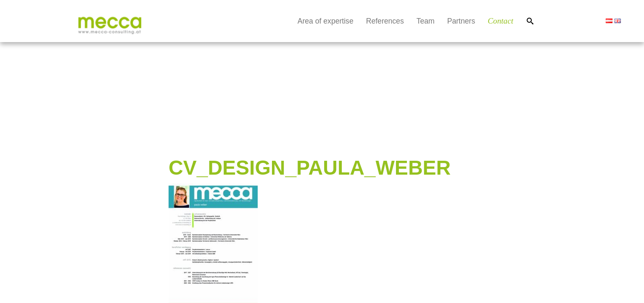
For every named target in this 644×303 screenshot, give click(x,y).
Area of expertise (326, 21)
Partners (461, 21)
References (385, 21)
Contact (500, 21)
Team (426, 21)
